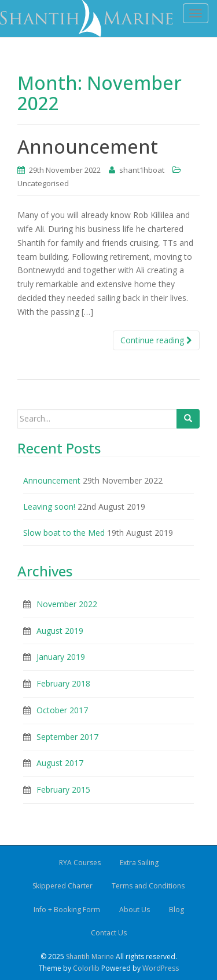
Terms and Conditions (148, 886)
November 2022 (67, 604)
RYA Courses (80, 863)
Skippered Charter (62, 886)
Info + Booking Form (67, 910)
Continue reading (156, 340)
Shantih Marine (90, 957)
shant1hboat (142, 170)
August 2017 (60, 763)
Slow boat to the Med (64, 533)
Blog (176, 910)
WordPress (161, 968)
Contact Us (109, 933)
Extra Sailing (139, 863)
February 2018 (63, 683)
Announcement (88, 146)
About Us (135, 910)
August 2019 (60, 631)
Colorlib (86, 968)
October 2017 (62, 710)
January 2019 (61, 657)
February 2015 (63, 790)
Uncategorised (43, 183)
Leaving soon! (49, 507)
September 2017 (67, 737)
